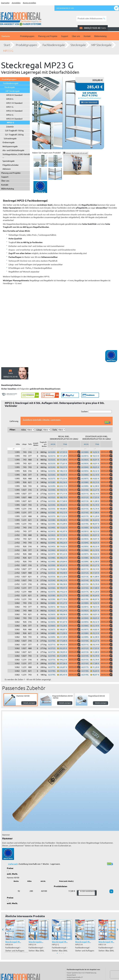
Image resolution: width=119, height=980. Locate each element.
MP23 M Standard (14, 119)
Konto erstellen (29, 3)
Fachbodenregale (54, 45)
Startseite (5, 3)
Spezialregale (9, 161)
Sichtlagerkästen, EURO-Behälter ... (17, 156)
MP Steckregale (102, 45)
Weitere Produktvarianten (91, 98)
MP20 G (10, 99)
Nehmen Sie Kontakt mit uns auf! (75, 153)
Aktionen (7, 169)
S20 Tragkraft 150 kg (14, 130)
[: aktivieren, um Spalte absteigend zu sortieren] (14, 449)
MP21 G (10, 107)
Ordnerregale (9, 142)
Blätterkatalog (100, 36)
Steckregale (78, 45)
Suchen (96, 412)
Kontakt (87, 36)
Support (65, 36)
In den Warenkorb (89, 102)
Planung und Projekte (48, 36)
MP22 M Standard (14, 111)
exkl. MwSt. (12, 874)
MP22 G (10, 115)
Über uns (76, 36)
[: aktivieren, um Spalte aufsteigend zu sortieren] (24, 449)
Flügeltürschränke (11, 165)
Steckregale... (36, 942)
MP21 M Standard (14, 103)
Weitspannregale (10, 146)
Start (7, 45)
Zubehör (10, 127)
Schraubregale (10, 138)
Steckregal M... (13, 942)
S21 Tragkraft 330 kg (14, 134)
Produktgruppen (27, 36)
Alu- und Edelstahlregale (13, 150)
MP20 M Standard (14, 95)
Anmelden (16, 3)
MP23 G (8, 51)
